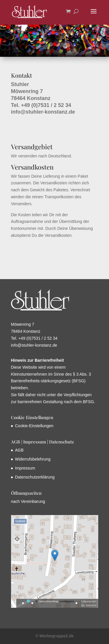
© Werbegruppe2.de (54, 636)
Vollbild (20, 521)
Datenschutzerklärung (35, 477)
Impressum (25, 468)
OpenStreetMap (48, 601)
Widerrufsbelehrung (33, 459)
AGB (19, 450)
